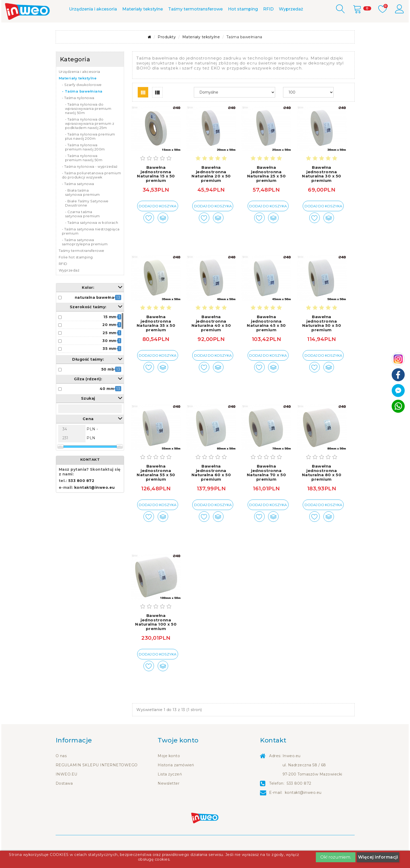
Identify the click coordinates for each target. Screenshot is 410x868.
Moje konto (169, 771)
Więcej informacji (378, 857)
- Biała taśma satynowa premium (82, 207)
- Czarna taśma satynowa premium (82, 229)
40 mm (107, 404)
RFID (268, 24)
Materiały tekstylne (143, 24)
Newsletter (169, 798)
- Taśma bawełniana (82, 106)
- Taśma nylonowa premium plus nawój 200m (90, 151)
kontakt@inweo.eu (95, 502)
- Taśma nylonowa (78, 113)
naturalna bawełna (95, 312)
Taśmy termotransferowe (195, 24)
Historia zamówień (176, 780)
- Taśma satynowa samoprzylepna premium (85, 257)
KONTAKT (90, 474)
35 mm (110, 364)
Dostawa (64, 798)
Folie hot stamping (76, 272)
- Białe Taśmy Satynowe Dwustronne (87, 218)
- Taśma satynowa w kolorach (92, 237)
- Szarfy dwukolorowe (82, 100)
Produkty (167, 52)
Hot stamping (243, 24)
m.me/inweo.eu (199, 7)
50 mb (108, 384)
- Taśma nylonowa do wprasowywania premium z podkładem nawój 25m (90, 138)
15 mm (110, 332)
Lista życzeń (170, 789)
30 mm (109, 356)
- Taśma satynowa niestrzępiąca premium (91, 246)
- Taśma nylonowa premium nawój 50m (84, 173)
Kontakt (114, 7)
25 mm (110, 348)
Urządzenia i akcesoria (93, 24)
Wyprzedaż (291, 24)
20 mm (109, 340)
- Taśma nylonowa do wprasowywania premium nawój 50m (88, 123)
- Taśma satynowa (78, 199)
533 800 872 (153, 7)
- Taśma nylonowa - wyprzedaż (90, 181)
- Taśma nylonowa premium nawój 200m (85, 162)
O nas (61, 771)
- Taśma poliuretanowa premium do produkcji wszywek (92, 190)
